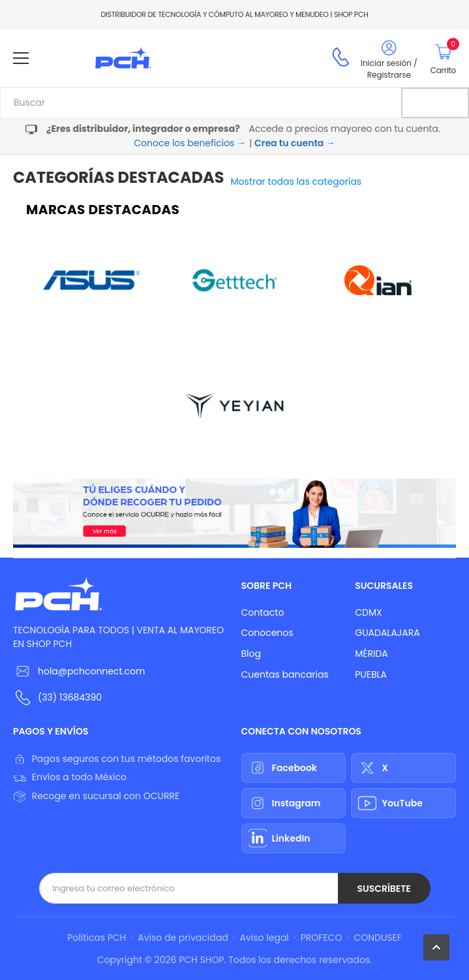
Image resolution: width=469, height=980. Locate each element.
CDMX (368, 612)
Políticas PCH (97, 938)
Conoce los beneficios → (190, 143)
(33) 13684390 (70, 697)
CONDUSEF (377, 938)
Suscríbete (384, 889)
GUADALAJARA (387, 633)
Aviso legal (265, 938)
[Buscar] (435, 103)
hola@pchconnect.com (91, 671)
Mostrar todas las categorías (296, 182)
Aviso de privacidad (183, 938)
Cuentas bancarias (285, 674)
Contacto (263, 612)
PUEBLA (371, 674)
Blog (251, 654)
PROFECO (322, 938)
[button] (436, 947)
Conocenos (267, 633)
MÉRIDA (371, 654)
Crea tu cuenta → (295, 143)
